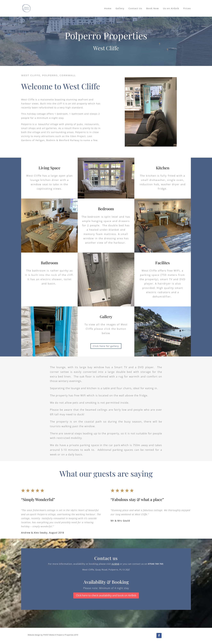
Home (108, 8)
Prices (187, 8)
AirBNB (115, 564)
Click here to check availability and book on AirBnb (106, 595)
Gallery (120, 8)
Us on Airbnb (171, 8)
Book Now (153, 8)
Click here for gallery (106, 346)
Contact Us (135, 8)
